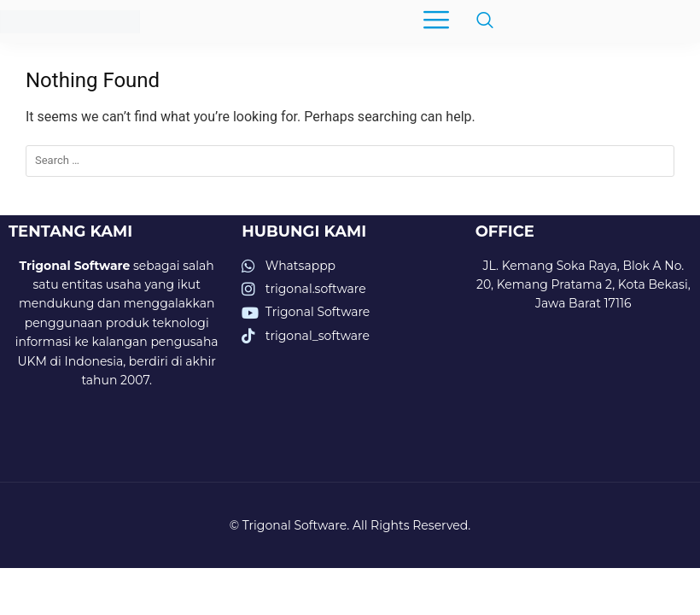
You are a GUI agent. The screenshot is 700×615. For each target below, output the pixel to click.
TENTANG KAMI (70, 231)
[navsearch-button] (476, 21)
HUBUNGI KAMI (304, 231)
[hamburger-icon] (436, 21)
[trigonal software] (583, 409)
